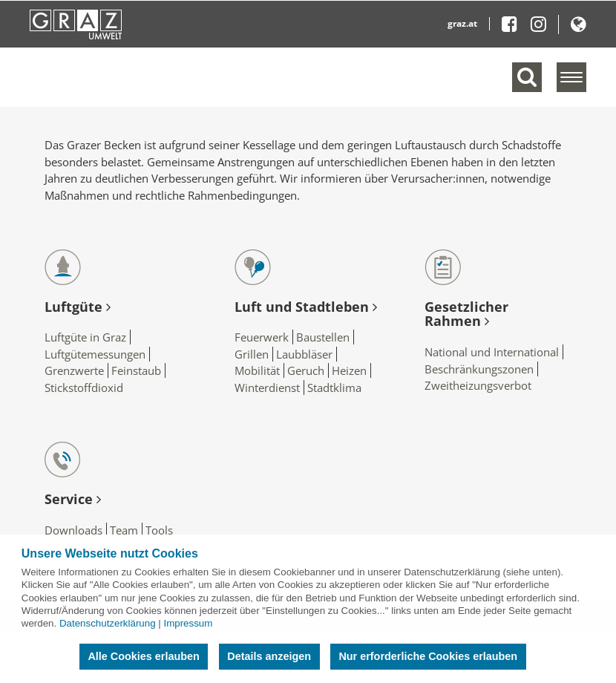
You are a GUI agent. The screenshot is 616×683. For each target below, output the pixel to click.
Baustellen (323, 337)
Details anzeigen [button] (269, 656)
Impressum (188, 623)
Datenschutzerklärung (108, 623)
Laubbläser (304, 354)
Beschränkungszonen (479, 369)
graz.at (462, 23)
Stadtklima (334, 388)
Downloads (73, 530)
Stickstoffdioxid (84, 388)
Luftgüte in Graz (85, 337)
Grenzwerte (74, 370)
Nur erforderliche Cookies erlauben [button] (428, 656)
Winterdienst (267, 388)
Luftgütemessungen (95, 354)
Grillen (252, 354)
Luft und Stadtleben (306, 307)
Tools (159, 530)
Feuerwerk (262, 337)
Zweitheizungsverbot (478, 385)
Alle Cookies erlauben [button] (143, 656)
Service (73, 499)
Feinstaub (136, 370)
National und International (492, 352)
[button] (579, 27)
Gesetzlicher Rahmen (466, 314)
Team (124, 530)
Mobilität (257, 370)
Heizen (349, 370)
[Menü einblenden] (571, 77)
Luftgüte (78, 307)
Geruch (306, 370)
